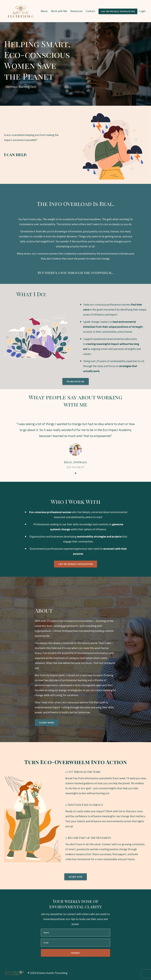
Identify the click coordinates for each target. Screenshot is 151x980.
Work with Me (59, 11)
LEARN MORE (47, 722)
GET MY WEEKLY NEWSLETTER (75, 564)
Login (142, 11)
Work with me (76, 381)
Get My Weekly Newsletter (118, 11)
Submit (75, 953)
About (44, 11)
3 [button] (80, 473)
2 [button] (75, 473)
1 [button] (71, 473)
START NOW (76, 877)
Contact (91, 11)
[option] (75, 443)
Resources (76, 11)
